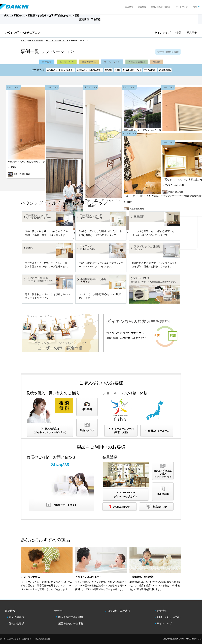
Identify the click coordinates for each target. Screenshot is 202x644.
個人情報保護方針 (43, 639)
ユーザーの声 (67, 62)
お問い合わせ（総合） (161, 7)
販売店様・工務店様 (116, 21)
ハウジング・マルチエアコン (23, 33)
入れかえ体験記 (137, 62)
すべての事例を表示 (168, 52)
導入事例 (191, 33)
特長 (178, 33)
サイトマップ (182, 7)
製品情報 (129, 7)
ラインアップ (162, 33)
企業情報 (142, 7)
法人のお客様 (17, 623)
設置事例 (47, 62)
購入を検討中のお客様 (71, 617)
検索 (195, 7)
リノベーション (112, 62)
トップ (23, 41)
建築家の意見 (89, 62)
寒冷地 (156, 62)
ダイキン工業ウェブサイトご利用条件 (16, 639)
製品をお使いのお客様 (71, 623)
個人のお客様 (17, 617)
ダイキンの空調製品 (36, 41)
